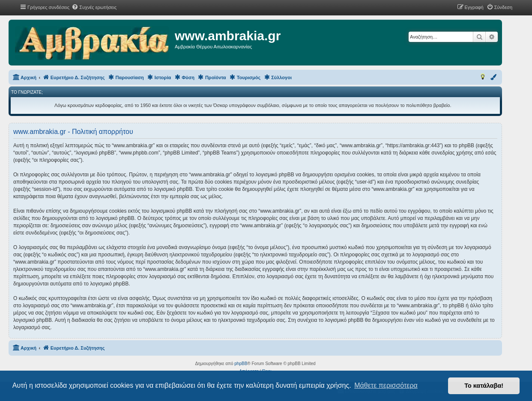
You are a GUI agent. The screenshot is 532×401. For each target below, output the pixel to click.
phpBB (241, 364)
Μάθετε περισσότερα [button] (386, 385)
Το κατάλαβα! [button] (484, 386)
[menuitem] (94, 7)
